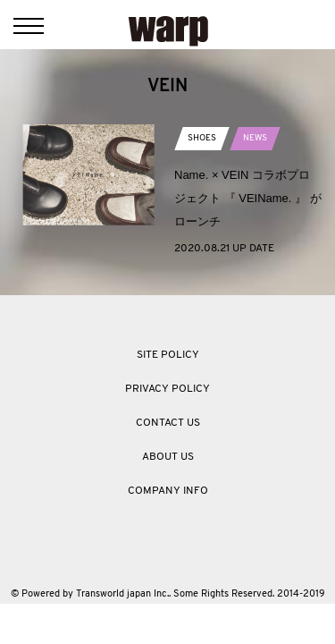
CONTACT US (168, 423)
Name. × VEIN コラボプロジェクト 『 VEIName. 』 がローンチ (248, 198)
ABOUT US (168, 457)
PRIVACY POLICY (167, 389)
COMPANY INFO (168, 491)
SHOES (202, 138)
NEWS (255, 138)
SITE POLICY (168, 355)
